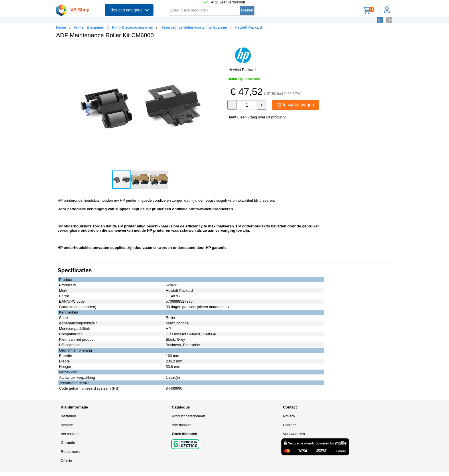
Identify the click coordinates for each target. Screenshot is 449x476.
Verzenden (70, 434)
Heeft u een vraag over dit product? (257, 117)
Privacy (289, 416)
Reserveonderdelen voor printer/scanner (194, 27)
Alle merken (182, 425)
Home (61, 27)
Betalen (67, 425)
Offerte (66, 460)
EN (389, 20)
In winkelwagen (296, 105)
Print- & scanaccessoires (132, 27)
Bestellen (68, 416)
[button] (219, 49)
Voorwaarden (294, 434)
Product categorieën (188, 416)
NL (380, 20)
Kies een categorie (129, 10)
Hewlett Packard (248, 27)
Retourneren (71, 452)
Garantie (68, 443)
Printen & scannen (89, 27)
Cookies (290, 425)
